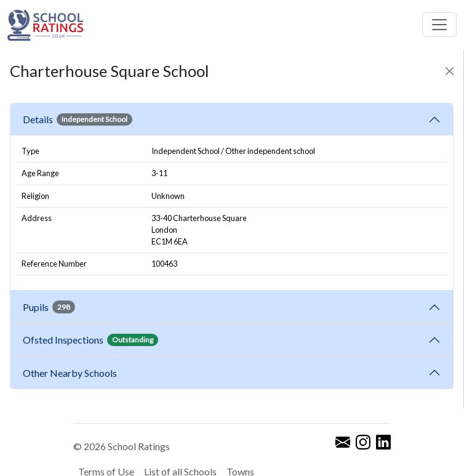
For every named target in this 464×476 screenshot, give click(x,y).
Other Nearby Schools (72, 373)
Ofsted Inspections (90, 340)
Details (78, 119)
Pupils (49, 307)
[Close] (450, 71)
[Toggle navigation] (439, 25)
